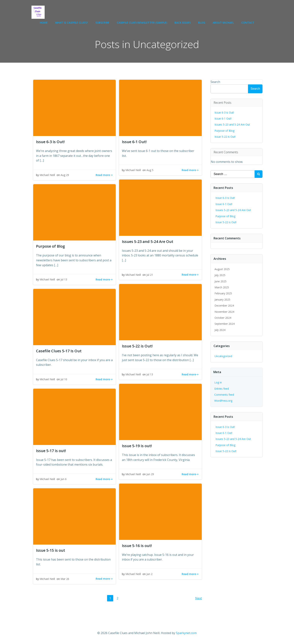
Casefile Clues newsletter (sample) (142, 23)
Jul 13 (64, 279)
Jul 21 (150, 275)
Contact (248, 23)
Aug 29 (65, 175)
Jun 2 (149, 574)
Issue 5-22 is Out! (225, 137)
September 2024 (225, 324)
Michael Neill (47, 175)
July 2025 (220, 275)
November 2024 (224, 312)
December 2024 (224, 305)
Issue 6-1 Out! (223, 118)
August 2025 (222, 269)
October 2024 (223, 318)
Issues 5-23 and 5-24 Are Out (232, 124)
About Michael (223, 23)
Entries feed (222, 389)
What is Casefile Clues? (72, 23)
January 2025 (222, 299)
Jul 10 (64, 379)
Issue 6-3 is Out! (224, 112)
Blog (202, 23)
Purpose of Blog (224, 131)
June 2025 (220, 281)
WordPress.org (223, 401)
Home (44, 23)
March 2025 (222, 287)
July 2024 (220, 330)
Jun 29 (150, 474)
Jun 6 (64, 479)
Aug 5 (150, 170)
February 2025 (223, 293)
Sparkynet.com (186, 633)
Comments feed (224, 395)
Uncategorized (223, 356)
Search (215, 82)
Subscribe (102, 23)
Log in (218, 382)
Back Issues (183, 23)
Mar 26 (65, 579)
